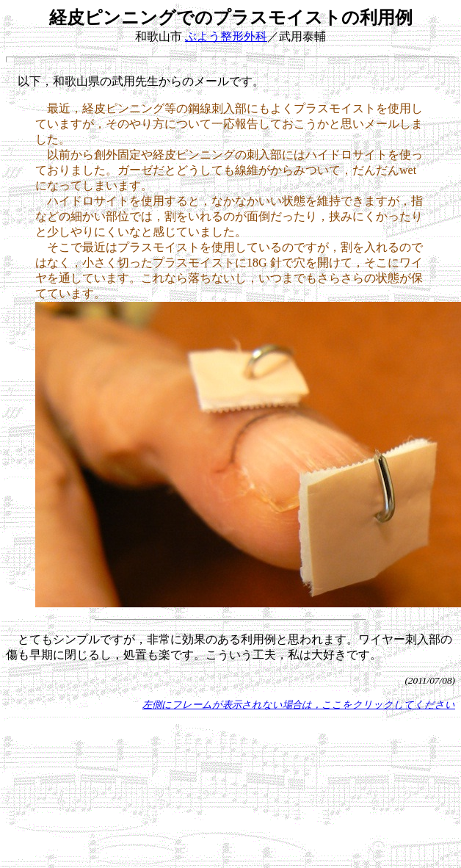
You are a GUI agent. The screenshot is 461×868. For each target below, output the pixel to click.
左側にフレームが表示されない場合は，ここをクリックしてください (299, 705)
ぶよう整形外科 (226, 36)
